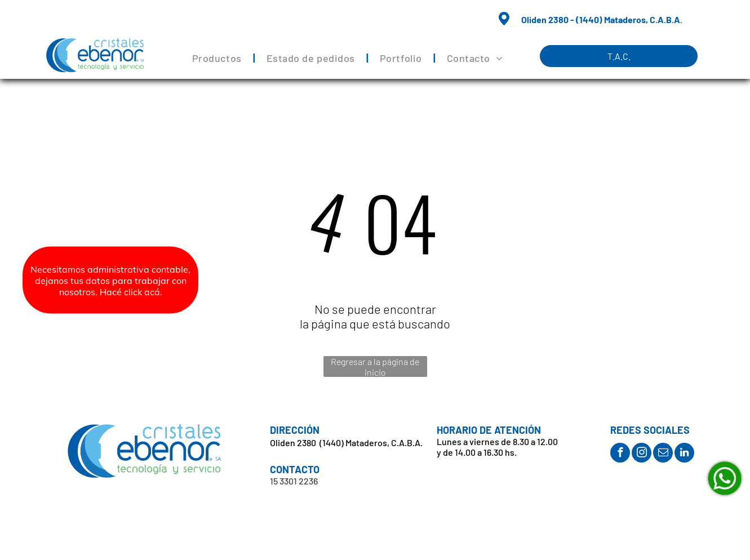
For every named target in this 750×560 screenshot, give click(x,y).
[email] (663, 454)
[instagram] (642, 454)
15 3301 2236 (294, 481)
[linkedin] (684, 454)
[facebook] (620, 454)
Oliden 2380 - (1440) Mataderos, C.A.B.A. (602, 19)
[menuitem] (218, 58)
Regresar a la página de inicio (375, 366)
